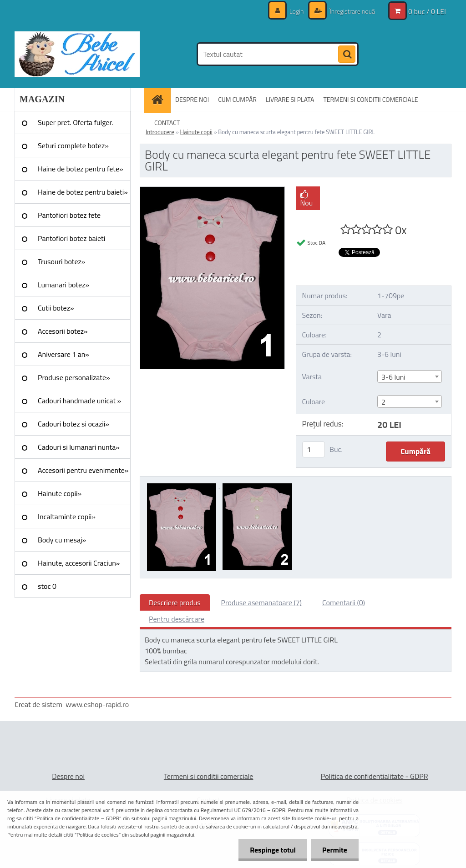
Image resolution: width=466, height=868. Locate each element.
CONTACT (167, 123)
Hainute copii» (60, 493)
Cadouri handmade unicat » (79, 401)
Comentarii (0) (344, 602)
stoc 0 (47, 586)
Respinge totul (273, 850)
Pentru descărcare (177, 619)
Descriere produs (175, 602)
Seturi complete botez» (73, 146)
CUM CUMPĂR (237, 99)
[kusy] (314, 449)
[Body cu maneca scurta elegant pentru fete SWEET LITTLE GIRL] (212, 191)
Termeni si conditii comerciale (209, 776)
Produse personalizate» (74, 377)
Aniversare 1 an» (63, 354)
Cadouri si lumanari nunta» (79, 447)
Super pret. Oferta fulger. (76, 122)
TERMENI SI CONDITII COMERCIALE (370, 99)
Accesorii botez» (63, 331)
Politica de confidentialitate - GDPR (375, 776)
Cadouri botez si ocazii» (73, 424)
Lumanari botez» (63, 285)
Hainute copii (196, 132)
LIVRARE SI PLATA (290, 99)
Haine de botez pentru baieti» (83, 192)
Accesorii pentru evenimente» (83, 470)
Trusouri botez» (61, 261)
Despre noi (68, 776)
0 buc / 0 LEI (427, 11)
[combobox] (410, 376)
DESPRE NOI (192, 99)
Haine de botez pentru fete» (81, 169)
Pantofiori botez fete (69, 215)
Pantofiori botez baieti (71, 238)
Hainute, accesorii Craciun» (79, 563)
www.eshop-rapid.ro (97, 704)
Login (297, 11)
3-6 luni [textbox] (393, 377)
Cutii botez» (56, 308)
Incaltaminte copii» (67, 517)
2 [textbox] (383, 402)
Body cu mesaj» (62, 540)
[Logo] (77, 54)
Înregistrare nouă (352, 11)
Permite (335, 850)
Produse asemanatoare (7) (261, 602)
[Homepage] (160, 99)
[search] (347, 55)
